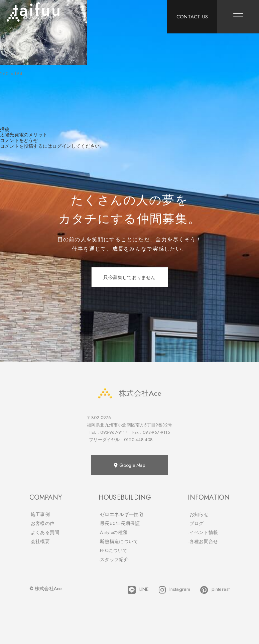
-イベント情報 (203, 532)
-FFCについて (113, 550)
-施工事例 (40, 514)
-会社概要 (40, 541)
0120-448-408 (138, 440)
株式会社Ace (129, 393)
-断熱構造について (118, 541)
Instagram (174, 590)
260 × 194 (11, 74)
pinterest (215, 590)
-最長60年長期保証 (119, 523)
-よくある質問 (44, 532)
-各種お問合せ (203, 541)
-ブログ (196, 523)
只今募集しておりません (129, 277)
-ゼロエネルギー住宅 (121, 514)
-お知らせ (198, 514)
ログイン (62, 146)
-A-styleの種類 (113, 532)
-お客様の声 (42, 523)
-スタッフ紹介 (114, 559)
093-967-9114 (114, 432)
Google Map (129, 465)
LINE (138, 590)
